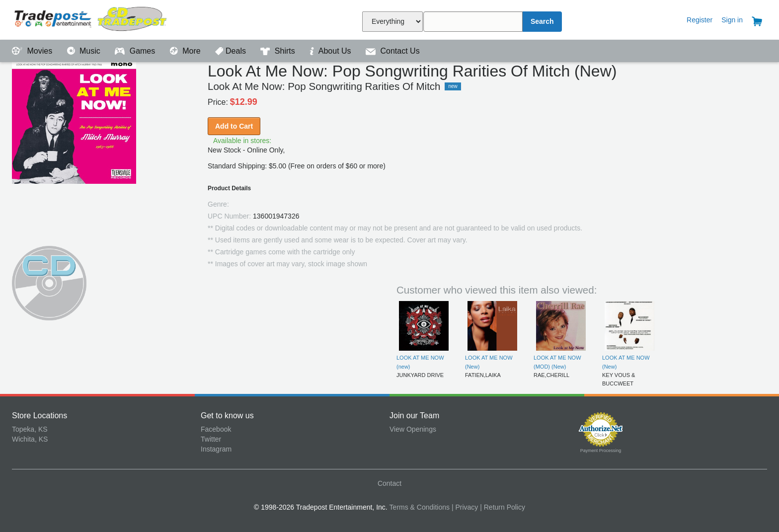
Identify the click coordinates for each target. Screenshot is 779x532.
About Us (331, 51)
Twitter (211, 439)
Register (700, 20)
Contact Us (393, 51)
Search (542, 21)
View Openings (413, 429)
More (186, 51)
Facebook (216, 429)
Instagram (216, 449)
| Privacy (465, 507)
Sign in (732, 20)
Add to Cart (234, 126)
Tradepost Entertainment (106, 19)
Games (136, 51)
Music (85, 51)
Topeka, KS (30, 429)
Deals (232, 51)
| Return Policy (503, 507)
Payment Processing (601, 451)
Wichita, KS (30, 439)
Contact (389, 483)
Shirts (279, 51)
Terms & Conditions (420, 507)
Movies (33, 51)
